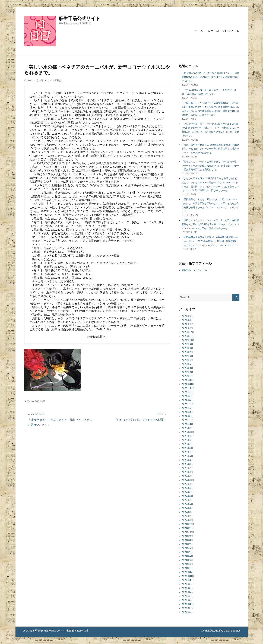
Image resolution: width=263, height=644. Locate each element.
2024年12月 (188, 380)
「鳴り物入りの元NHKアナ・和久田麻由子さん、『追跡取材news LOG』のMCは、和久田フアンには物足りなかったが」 (210, 77)
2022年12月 (188, 476)
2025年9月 (187, 344)
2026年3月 (187, 320)
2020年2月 (188, 612)
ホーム (199, 31)
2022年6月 (187, 500)
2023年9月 (187, 440)
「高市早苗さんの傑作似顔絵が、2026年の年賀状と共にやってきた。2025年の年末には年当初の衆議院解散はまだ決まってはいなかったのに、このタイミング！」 (210, 241)
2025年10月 (188, 340)
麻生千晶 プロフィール (223, 31)
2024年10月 (188, 388)
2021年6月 (187, 548)
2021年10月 (188, 532)
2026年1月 (187, 328)
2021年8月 (187, 540)
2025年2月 (187, 372)
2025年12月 (188, 332)
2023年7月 (187, 448)
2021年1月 (187, 568)
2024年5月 (187, 408)
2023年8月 (187, 444)
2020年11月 (188, 576)
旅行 (37, 401)
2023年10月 (188, 436)
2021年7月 (187, 544)
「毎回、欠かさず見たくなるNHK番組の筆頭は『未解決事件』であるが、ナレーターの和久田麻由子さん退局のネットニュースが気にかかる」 (210, 149)
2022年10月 (188, 484)
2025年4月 (187, 364)
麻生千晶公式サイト (80, 18)
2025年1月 (187, 376)
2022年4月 (188, 508)
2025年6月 (187, 356)
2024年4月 (188, 412)
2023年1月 (187, 472)
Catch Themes (232, 631)
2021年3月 (187, 560)
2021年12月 (188, 524)
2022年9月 (187, 488)
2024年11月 (188, 384)
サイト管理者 (54, 80)
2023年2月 (187, 468)
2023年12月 (188, 428)
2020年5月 (187, 600)
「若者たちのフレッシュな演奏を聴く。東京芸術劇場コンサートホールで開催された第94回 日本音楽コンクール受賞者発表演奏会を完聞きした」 (210, 166)
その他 (30, 401)
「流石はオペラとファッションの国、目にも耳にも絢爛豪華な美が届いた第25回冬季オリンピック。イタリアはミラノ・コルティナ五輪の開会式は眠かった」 (210, 224)
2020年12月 (188, 572)
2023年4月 (188, 460)
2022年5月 (187, 504)
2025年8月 (187, 348)
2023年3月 (187, 464)
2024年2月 (188, 420)
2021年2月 (187, 564)
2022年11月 (188, 480)
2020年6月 (188, 596)
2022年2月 (187, 516)
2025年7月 (187, 352)
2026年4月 (188, 316)
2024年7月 (187, 400)
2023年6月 (187, 452)
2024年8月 (188, 396)
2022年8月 (187, 492)
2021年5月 (187, 552)
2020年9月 (188, 584)
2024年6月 (188, 404)
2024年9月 (188, 392)
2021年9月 (187, 536)
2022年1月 (187, 520)
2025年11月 (188, 336)
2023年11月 (188, 432)
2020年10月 (188, 580)
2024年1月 (187, 424)
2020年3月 (188, 608)
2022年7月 (187, 496)
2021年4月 (187, 556)
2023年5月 (187, 456)
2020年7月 (187, 592)
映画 (43, 401)
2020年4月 (188, 604)
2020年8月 (188, 588)
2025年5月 (187, 360)
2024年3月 (188, 416)
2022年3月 (187, 512)
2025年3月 (187, 368)
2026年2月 (187, 324)
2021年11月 (188, 528)
